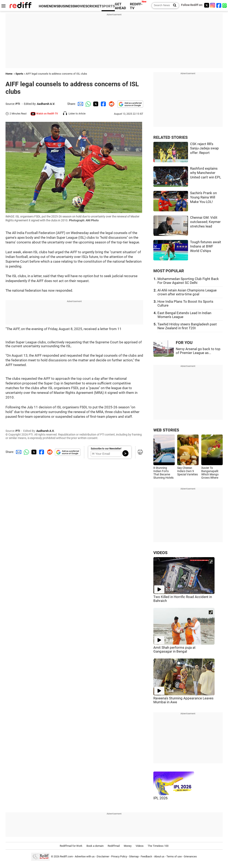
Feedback (146, 856)
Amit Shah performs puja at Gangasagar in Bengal (174, 650)
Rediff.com (66, 856)
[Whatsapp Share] (87, 104)
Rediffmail (114, 846)
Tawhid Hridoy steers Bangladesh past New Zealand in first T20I (187, 326)
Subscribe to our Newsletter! (106, 449)
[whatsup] (225, 5)
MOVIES (81, 6)
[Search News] (173, 6)
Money (128, 846)
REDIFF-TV (136, 6)
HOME (44, 6)
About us (159, 856)
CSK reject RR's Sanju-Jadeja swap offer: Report (204, 148)
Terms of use (174, 856)
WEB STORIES (166, 430)
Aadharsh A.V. (46, 104)
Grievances (190, 856)
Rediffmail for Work (71, 846)
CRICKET (94, 6)
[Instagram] (213, 5)
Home (9, 74)
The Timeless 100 (158, 846)
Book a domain (95, 846)
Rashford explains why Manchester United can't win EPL (206, 173)
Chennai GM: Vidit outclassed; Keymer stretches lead (205, 222)
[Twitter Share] (95, 104)
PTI (18, 104)
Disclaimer (103, 856)
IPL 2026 (160, 798)
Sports (19, 74)
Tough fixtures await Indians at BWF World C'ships (206, 246)
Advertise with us (85, 856)
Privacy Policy (119, 856)
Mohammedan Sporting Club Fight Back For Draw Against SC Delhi (188, 281)
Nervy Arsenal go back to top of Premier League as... (198, 351)
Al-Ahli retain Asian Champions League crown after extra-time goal (187, 292)
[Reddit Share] (111, 104)
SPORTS (108, 6)
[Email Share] (80, 104)
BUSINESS (66, 6)
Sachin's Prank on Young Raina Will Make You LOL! (203, 197)
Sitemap (134, 856)
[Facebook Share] (103, 104)
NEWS (54, 6)
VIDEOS (160, 553)
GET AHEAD (120, 6)
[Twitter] (207, 5)
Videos (140, 846)
